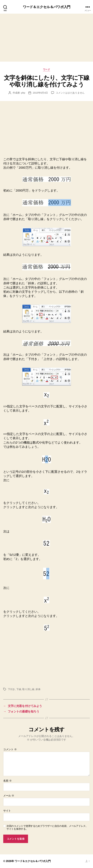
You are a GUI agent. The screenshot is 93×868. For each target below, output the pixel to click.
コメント (10, 749)
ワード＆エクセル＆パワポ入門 (46, 7)
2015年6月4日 (40, 93)
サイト (7, 811)
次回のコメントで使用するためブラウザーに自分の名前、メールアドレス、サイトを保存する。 (47, 827)
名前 (7, 781)
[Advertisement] (46, 38)
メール (9, 796)
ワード (47, 69)
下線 (19, 689)
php (23, 93)
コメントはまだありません (70, 93)
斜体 (38, 689)
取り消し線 (28, 689)
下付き (11, 689)
